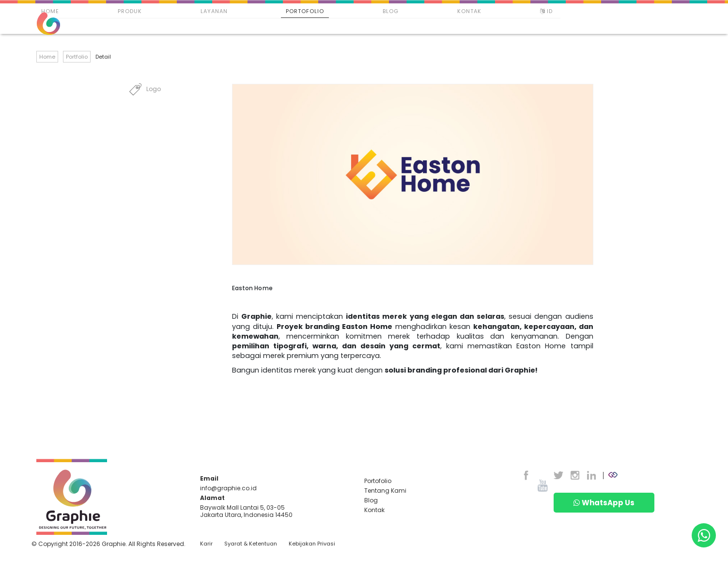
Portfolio (77, 57)
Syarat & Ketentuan (251, 544)
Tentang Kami (385, 491)
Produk (130, 11)
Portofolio (305, 11)
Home (50, 11)
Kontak (469, 11)
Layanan (214, 11)
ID (547, 11)
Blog (391, 11)
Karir (206, 544)
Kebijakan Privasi (312, 544)
